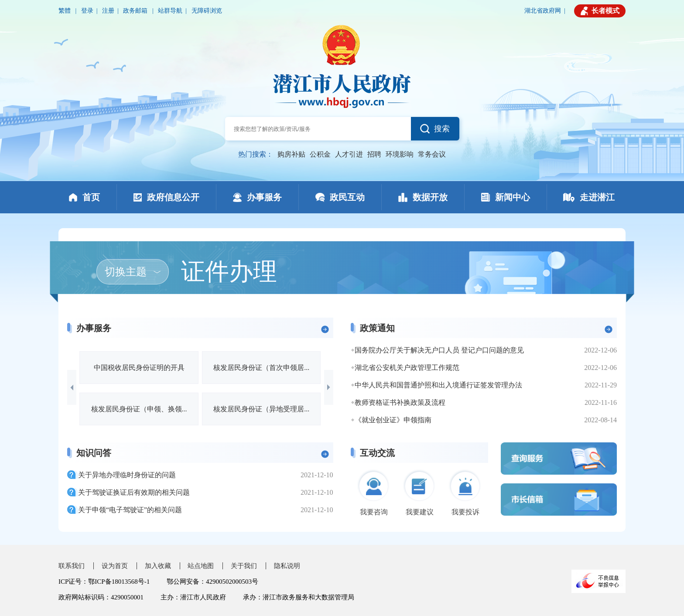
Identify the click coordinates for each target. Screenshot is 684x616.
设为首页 (115, 566)
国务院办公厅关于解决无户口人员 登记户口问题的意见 (439, 350)
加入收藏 (158, 566)
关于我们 (244, 566)
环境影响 (400, 154)
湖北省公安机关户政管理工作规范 (407, 368)
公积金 (320, 154)
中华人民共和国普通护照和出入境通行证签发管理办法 (438, 385)
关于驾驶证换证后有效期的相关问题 (134, 492)
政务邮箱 (136, 11)
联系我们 (72, 566)
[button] (72, 387)
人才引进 (349, 154)
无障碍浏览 (207, 11)
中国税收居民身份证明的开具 (139, 368)
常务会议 (432, 154)
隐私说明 (287, 566)
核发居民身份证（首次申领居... (261, 368)
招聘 (374, 154)
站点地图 (201, 566)
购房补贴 (291, 154)
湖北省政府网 (543, 11)
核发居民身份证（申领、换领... (139, 409)
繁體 (65, 11)
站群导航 (170, 11)
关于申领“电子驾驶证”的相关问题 (130, 510)
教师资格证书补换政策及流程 (400, 402)
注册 (108, 11)
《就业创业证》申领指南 (393, 420)
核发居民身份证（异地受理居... (261, 409)
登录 (87, 11)
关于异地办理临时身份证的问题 (127, 475)
